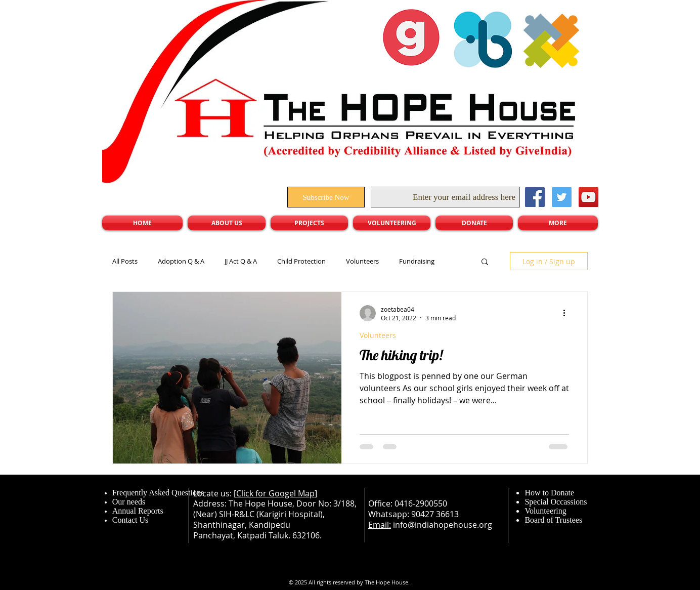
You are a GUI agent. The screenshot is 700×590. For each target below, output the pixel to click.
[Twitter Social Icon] (562, 197)
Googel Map (292, 493)
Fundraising (417, 261)
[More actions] (567, 313)
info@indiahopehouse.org (443, 525)
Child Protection (301, 261)
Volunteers (362, 261)
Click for (252, 493)
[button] (485, 262)
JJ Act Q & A (241, 261)
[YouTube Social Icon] (588, 197)
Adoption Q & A (181, 261)
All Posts (125, 261)
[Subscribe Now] (326, 197)
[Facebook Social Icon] (535, 197)
